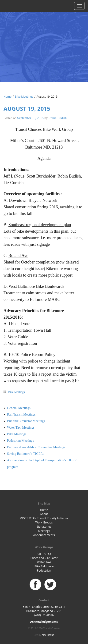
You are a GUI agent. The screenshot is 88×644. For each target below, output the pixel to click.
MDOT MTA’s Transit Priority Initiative (44, 518)
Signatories (44, 527)
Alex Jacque (48, 635)
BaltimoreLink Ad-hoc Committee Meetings (36, 447)
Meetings (44, 531)
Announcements (44, 535)
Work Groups (44, 522)
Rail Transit (44, 554)
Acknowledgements (44, 622)
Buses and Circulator (44, 558)
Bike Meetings (24, 97)
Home (8, 97)
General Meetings (19, 408)
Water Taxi (44, 562)
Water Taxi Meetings (21, 428)
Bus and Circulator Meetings (26, 421)
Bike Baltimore (44, 566)
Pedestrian (44, 571)
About (44, 514)
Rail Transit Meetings (21, 415)
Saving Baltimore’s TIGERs (26, 454)
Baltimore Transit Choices (44, 41)
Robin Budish (58, 118)
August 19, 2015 (27, 109)
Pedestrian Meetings (20, 441)
